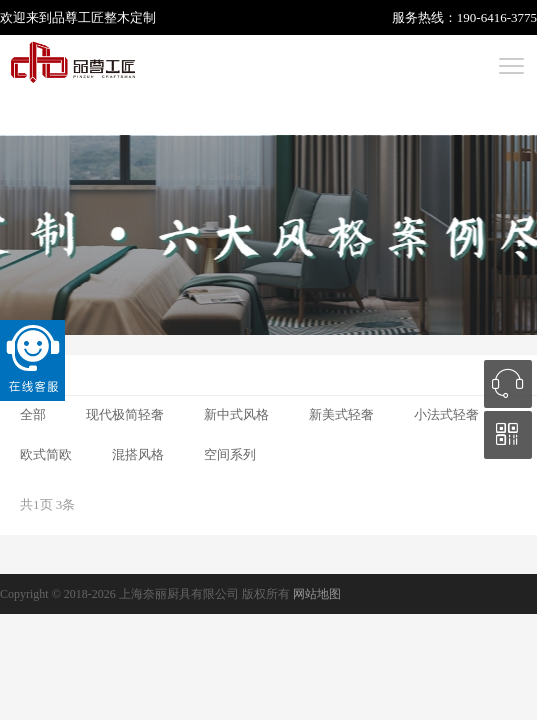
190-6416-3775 (497, 17)
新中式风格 (236, 414)
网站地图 (317, 594)
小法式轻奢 (446, 414)
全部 (33, 414)
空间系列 (230, 454)
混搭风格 (138, 454)
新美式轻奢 (341, 414)
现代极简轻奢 (125, 414)
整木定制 (130, 17)
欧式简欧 (46, 454)
